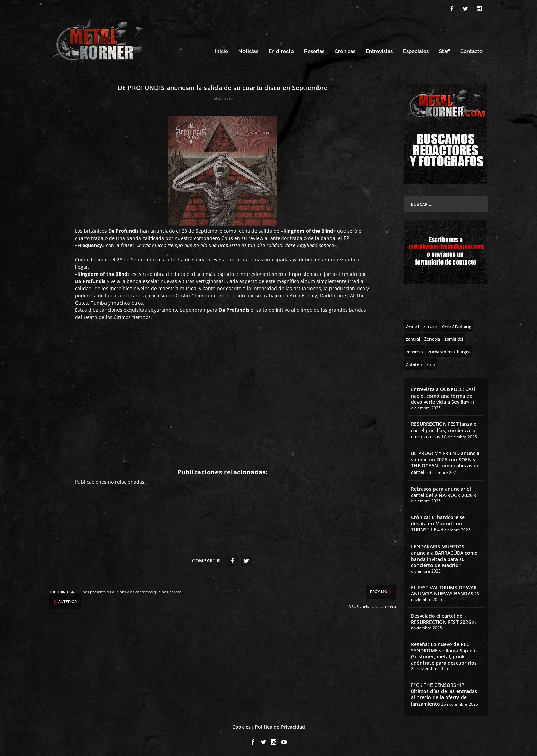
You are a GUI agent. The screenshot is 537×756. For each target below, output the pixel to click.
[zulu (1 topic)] (431, 363)
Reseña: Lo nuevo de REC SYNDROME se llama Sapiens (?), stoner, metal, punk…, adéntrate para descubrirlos (444, 653)
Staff (445, 50)
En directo (281, 50)
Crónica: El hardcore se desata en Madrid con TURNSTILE (438, 522)
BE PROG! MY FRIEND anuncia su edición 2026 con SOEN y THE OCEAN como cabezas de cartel (445, 462)
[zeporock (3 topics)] (415, 350)
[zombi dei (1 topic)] (454, 337)
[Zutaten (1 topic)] (414, 363)
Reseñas (314, 50)
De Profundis (123, 230)
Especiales (416, 50)
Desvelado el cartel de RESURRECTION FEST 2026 (441, 618)
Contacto (471, 50)
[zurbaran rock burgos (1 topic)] (449, 350)
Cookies (241, 726)
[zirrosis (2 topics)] (430, 325)
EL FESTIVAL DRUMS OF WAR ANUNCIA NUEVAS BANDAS (444, 590)
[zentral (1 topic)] (413, 337)
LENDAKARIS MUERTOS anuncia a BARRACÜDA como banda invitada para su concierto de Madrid (444, 555)
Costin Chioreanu (196, 294)
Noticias (248, 50)
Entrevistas (379, 50)
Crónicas (345, 50)
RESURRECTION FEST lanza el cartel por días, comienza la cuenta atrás (444, 429)
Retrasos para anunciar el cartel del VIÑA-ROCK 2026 (442, 491)
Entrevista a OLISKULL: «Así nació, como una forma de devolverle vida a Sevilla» (443, 394)
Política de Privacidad (280, 726)
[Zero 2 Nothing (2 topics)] (457, 325)
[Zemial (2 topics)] (412, 325)
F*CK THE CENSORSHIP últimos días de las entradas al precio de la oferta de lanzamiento (444, 693)
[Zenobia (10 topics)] (432, 337)
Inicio (222, 50)
